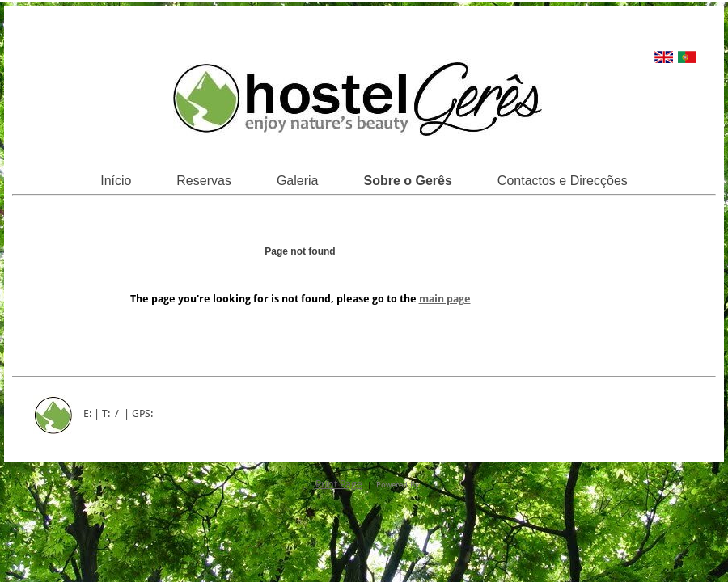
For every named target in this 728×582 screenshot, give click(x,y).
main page (445, 299)
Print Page (339, 484)
